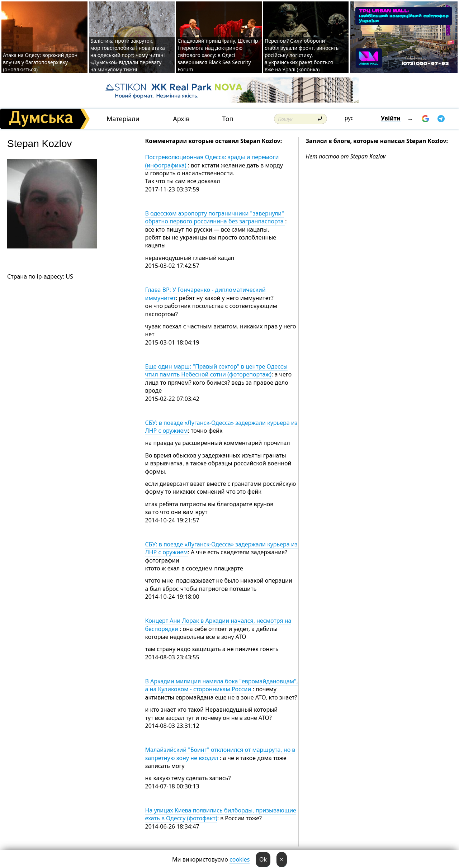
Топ (228, 119)
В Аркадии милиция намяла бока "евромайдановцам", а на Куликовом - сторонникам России (222, 685)
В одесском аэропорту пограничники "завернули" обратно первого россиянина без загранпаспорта (215, 217)
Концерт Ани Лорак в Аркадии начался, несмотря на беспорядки (218, 625)
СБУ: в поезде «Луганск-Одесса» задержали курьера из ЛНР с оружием (221, 427)
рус (349, 118)
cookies (240, 859)
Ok (263, 859)
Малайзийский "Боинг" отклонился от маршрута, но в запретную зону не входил (220, 754)
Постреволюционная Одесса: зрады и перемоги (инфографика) (212, 161)
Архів (181, 119)
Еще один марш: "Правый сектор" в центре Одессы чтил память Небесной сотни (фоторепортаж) (216, 370)
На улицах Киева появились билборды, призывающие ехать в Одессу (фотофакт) (221, 814)
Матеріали (123, 119)
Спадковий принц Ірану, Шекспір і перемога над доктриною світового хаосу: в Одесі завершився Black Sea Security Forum (218, 55)
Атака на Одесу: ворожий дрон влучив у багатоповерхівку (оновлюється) (40, 62)
